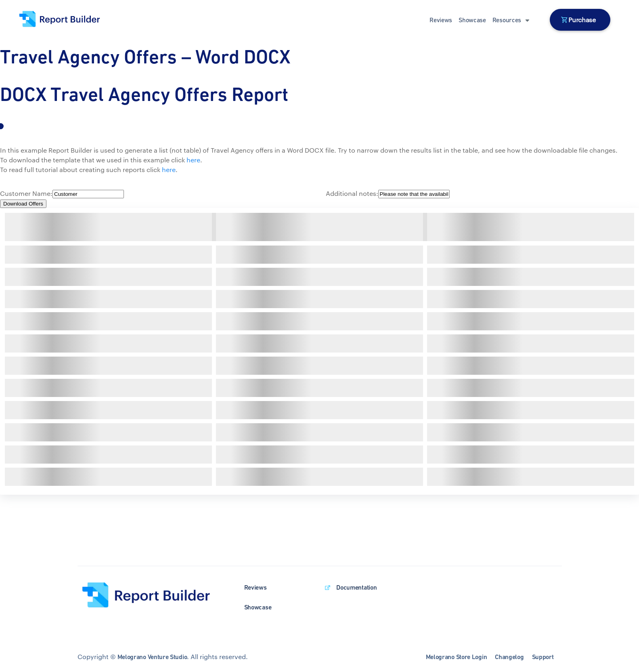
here (193, 160)
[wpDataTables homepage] (153, 595)
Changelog (509, 657)
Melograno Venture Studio (152, 657)
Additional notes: (352, 193)
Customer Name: (26, 193)
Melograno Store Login (457, 657)
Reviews (441, 20)
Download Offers (23, 204)
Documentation (356, 587)
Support (543, 657)
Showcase (472, 20)
